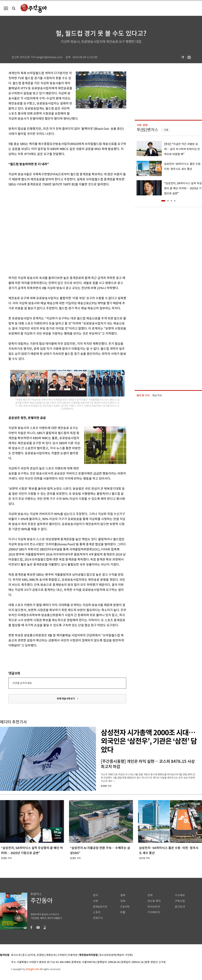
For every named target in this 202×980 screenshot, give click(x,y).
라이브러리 (154, 907)
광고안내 (180, 907)
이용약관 (73, 955)
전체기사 (98, 918)
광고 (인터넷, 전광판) (33, 955)
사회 (95, 901)
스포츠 (97, 912)
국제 (123, 901)
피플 (123, 912)
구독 (166, 130)
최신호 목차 (154, 901)
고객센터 (62, 955)
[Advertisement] (38, 230)
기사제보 (180, 895)
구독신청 (180, 901)
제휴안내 (51, 955)
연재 (150, 895)
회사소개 (16, 955)
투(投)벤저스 (147, 130)
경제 (123, 895)
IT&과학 (125, 907)
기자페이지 (154, 912)
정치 (95, 895)
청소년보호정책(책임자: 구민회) (116, 955)
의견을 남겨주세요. (22, 683)
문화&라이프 (100, 907)
